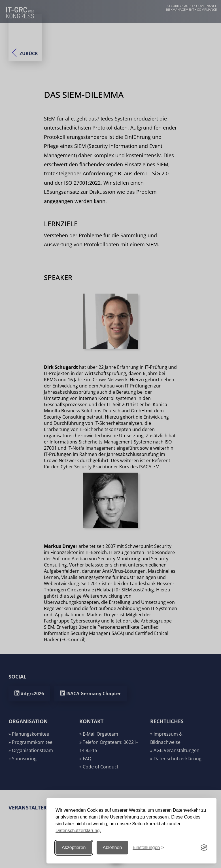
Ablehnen (112, 847)
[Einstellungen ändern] (148, 848)
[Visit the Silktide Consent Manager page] (204, 848)
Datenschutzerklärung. (78, 831)
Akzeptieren (74, 847)
